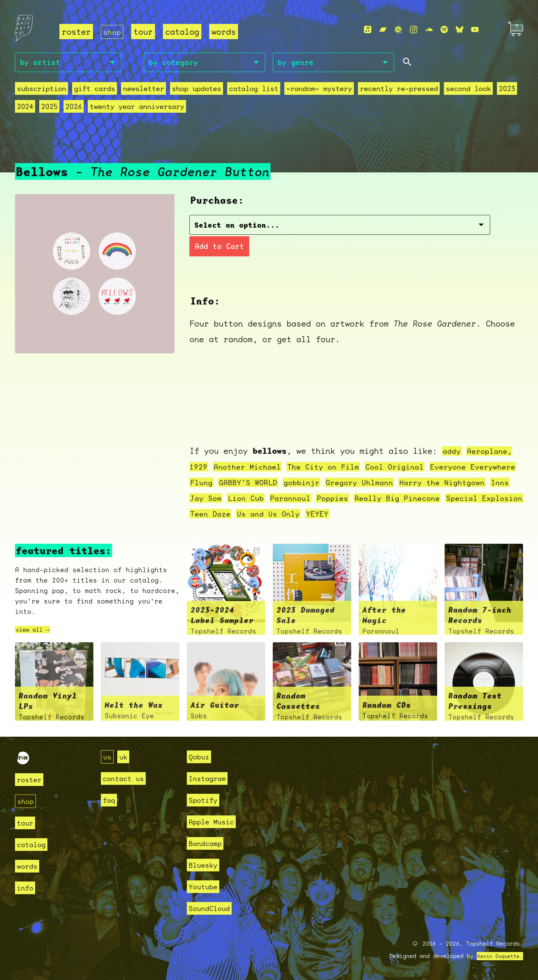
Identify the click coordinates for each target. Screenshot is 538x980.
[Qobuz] (398, 30)
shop (113, 32)
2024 (25, 108)
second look (468, 90)
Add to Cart (393, 227)
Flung (256, 483)
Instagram (211, 778)
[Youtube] (475, 30)
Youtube (206, 887)
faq (110, 800)
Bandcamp (208, 843)
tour (145, 32)
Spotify (206, 800)
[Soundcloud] (429, 30)
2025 (49, 108)
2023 (507, 90)
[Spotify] (444, 30)
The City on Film (333, 467)
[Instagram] (414, 30)
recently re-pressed (399, 90)
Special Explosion (276, 514)
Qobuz (201, 757)
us (108, 757)
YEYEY (460, 514)
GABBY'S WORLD (307, 483)
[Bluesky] (460, 30)
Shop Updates (197, 90)
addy (452, 452)
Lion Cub (325, 499)
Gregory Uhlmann (426, 483)
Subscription (41, 90)
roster (76, 32)
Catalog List (254, 90)
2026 (74, 108)
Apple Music (215, 822)
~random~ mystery (319, 90)
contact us (127, 778)
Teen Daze (345, 514)
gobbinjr (364, 483)
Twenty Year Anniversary (137, 108)
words (225, 32)
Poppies (418, 499)
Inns (249, 499)
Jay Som (282, 499)
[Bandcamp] (383, 30)
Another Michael (252, 467)
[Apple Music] (368, 30)
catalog (184, 32)
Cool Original (410, 467)
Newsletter (143, 90)
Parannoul (373, 499)
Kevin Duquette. (497, 956)
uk (126, 757)
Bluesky (206, 865)
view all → (36, 631)
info (27, 888)
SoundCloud (213, 908)
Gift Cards (95, 90)
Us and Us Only (408, 514)
